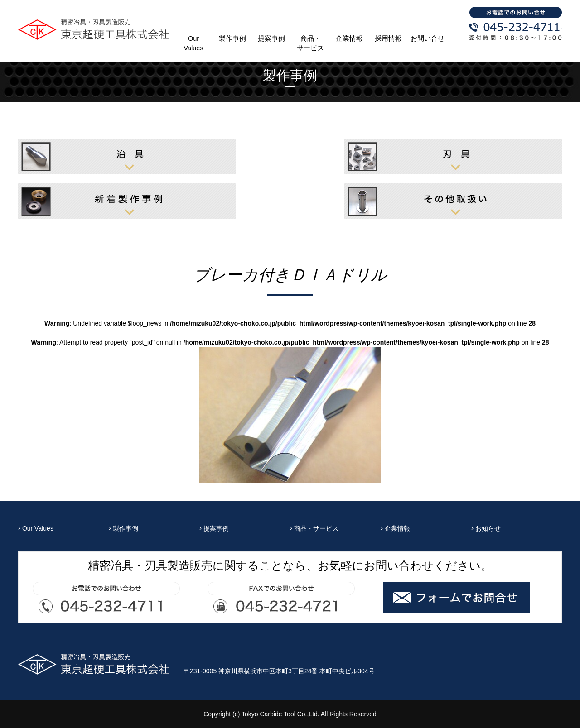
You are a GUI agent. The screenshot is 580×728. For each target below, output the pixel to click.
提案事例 (271, 38)
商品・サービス (310, 43)
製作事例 (232, 38)
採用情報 (388, 38)
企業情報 (349, 38)
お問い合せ (428, 38)
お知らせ (486, 528)
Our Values (193, 43)
